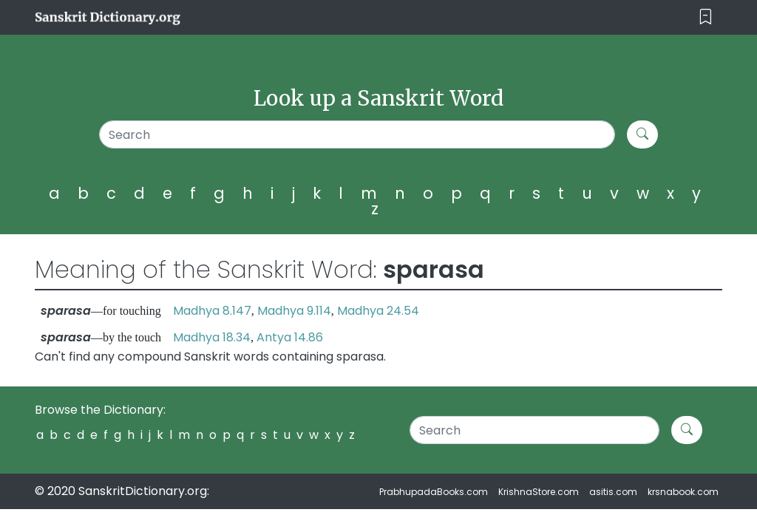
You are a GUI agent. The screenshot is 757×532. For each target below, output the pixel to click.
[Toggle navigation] (706, 17)
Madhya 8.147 (212, 311)
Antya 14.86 (290, 337)
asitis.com (613, 492)
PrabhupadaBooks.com (434, 492)
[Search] (357, 134)
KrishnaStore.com (539, 492)
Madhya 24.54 (378, 311)
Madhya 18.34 (212, 337)
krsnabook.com (683, 492)
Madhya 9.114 (294, 311)
